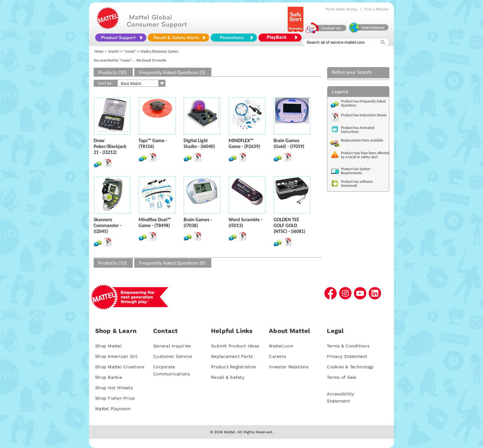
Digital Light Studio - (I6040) (199, 143)
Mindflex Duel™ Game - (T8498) (155, 222)
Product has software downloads (357, 184)
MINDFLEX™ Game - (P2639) (244, 143)
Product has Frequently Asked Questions (363, 103)
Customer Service (172, 356)
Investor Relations (289, 367)
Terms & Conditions (348, 346)
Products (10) (112, 72)
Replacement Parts (232, 356)
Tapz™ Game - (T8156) (153, 143)
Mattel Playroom (113, 409)
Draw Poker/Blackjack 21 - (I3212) (110, 146)
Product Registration (234, 367)
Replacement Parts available (362, 140)
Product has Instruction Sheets (364, 115)
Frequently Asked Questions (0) (172, 72)
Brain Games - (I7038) (198, 222)
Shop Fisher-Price (115, 398)
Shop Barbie (109, 377)
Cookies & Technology (350, 367)
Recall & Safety (228, 377)
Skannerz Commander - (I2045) (108, 225)
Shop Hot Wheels (114, 388)
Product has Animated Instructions (358, 130)
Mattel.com (281, 346)
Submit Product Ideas (235, 346)
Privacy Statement (347, 356)
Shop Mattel (108, 346)
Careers (277, 356)
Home (99, 51)
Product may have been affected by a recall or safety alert (365, 155)
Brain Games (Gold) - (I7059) (289, 143)
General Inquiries (172, 346)
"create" (130, 51)
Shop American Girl (116, 356)
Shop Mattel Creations (120, 367)
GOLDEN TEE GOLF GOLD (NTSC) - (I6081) (289, 225)
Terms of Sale (341, 377)
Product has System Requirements (356, 171)
